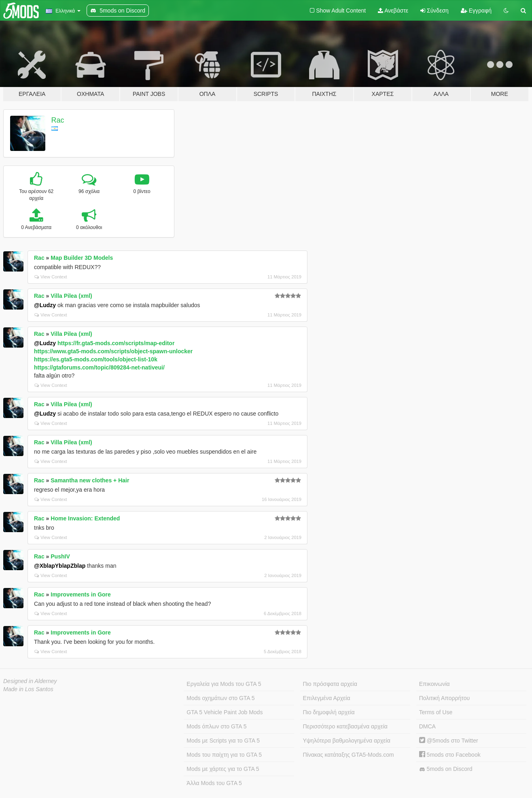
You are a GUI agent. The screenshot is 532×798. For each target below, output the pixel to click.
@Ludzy (45, 305)
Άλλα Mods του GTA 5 (214, 783)
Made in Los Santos (28, 689)
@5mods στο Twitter (449, 741)
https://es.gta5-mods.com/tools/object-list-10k (96, 359)
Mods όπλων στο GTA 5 (216, 726)
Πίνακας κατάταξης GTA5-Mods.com (349, 755)
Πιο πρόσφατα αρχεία (330, 684)
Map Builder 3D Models (82, 258)
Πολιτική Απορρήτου (444, 698)
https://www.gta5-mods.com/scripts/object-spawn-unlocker (113, 351)
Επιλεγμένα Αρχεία (327, 698)
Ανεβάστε (393, 11)
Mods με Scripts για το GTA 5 (223, 741)
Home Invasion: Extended (85, 518)
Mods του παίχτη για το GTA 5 (224, 755)
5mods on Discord (446, 769)
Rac (58, 120)
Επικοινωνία (435, 684)
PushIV (60, 556)
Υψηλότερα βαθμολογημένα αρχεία (347, 741)
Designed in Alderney (30, 681)
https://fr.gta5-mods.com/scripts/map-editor (116, 343)
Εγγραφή (476, 11)
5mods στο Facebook (450, 755)
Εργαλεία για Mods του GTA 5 (224, 684)
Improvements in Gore (81, 594)
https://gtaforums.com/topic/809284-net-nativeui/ (99, 367)
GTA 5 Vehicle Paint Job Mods (225, 712)
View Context (51, 277)
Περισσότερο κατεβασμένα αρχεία (345, 726)
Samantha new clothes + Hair (90, 480)
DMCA (427, 726)
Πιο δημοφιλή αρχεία (329, 712)
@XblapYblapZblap (60, 566)
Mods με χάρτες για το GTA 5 (223, 769)
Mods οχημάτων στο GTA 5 (220, 698)
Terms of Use (436, 712)
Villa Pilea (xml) (71, 296)
